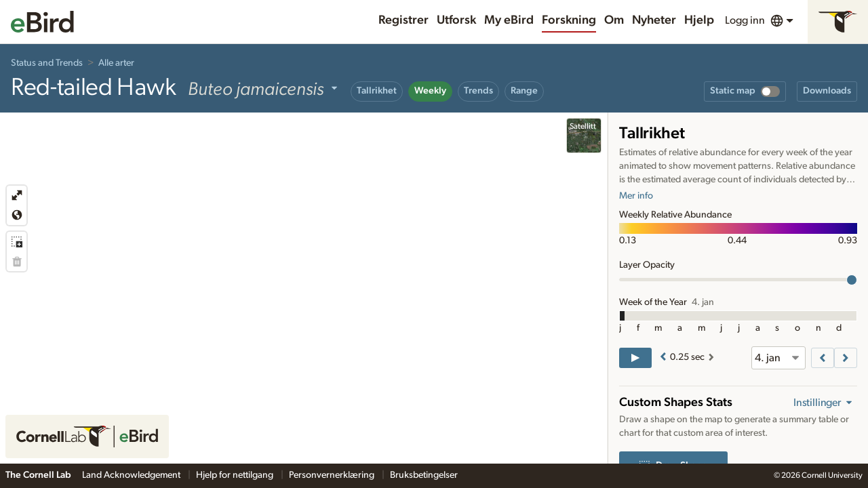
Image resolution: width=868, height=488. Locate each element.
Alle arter (116, 63)
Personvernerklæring (333, 475)
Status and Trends (47, 63)
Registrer (403, 20)
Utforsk (456, 20)
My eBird (509, 20)
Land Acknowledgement (132, 475)
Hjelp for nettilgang (236, 475)
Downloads (827, 91)
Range (524, 91)
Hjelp (699, 20)
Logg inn (745, 20)
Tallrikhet (377, 91)
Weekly (430, 91)
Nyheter (654, 20)
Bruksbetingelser (424, 475)
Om (614, 20)
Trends (478, 91)
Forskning (569, 20)
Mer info (636, 196)
